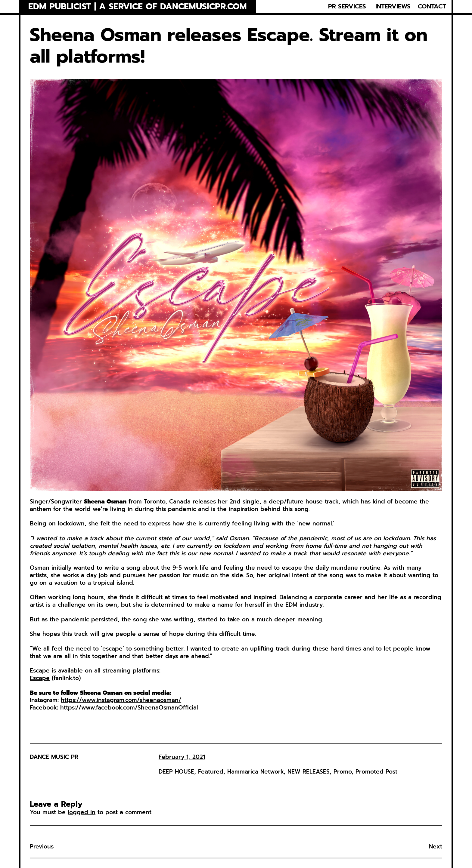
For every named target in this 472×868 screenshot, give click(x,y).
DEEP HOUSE (176, 772)
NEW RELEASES (309, 772)
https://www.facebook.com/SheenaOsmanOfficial (129, 708)
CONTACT (432, 7)
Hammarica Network (255, 772)
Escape (40, 678)
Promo (343, 772)
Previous (42, 846)
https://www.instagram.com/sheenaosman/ (121, 700)
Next (436, 846)
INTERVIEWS (393, 7)
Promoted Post (376, 772)
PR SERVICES (347, 7)
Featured (211, 772)
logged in (82, 812)
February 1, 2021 (182, 757)
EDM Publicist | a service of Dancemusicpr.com (138, 7)
